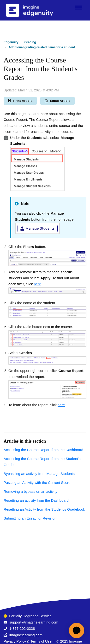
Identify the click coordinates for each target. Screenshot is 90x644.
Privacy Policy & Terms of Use (28, 641)
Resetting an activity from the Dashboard (36, 500)
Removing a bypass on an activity (30, 491)
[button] (79, 8)
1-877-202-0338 (22, 628)
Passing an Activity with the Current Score (37, 483)
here (37, 284)
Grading (30, 42)
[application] (77, 630)
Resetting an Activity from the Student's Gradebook (44, 509)
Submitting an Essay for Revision (30, 518)
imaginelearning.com (26, 635)
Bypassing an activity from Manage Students (39, 474)
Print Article (20, 101)
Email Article (57, 101)
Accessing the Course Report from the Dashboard (43, 450)
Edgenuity (11, 42)
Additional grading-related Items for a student (42, 47)
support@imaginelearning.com (34, 622)
